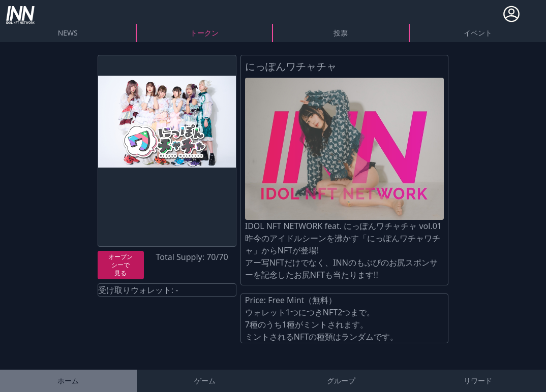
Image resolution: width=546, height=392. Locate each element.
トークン (204, 33)
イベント (478, 33)
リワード (478, 381)
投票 (341, 33)
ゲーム (205, 381)
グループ (341, 381)
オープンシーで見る (120, 265)
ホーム (68, 381)
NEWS (68, 33)
